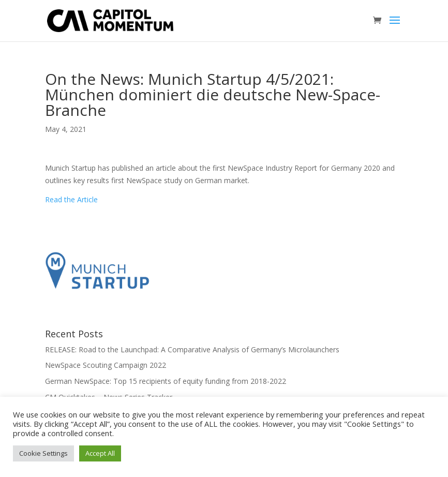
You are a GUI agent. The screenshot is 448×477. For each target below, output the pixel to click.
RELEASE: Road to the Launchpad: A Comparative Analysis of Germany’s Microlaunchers (192, 349)
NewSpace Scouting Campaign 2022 (106, 365)
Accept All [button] (100, 453)
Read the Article (71, 199)
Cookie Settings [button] (43, 453)
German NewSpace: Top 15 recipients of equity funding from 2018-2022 (166, 381)
